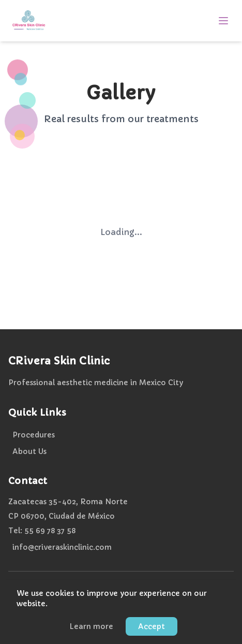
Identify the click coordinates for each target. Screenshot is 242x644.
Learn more (91, 627)
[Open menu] (223, 21)
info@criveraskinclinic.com (62, 547)
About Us (29, 451)
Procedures (34, 435)
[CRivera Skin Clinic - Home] (29, 21)
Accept (152, 627)
